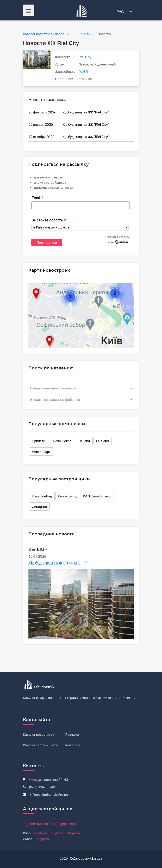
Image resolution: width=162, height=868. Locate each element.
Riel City (85, 57)
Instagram (72, 833)
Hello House (62, 441)
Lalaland (102, 441)
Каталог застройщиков (41, 745)
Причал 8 (39, 441)
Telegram (56, 833)
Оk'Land (84, 441)
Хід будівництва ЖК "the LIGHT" (58, 563)
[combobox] (81, 388)
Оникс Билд (67, 496)
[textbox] (81, 388)
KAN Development (97, 496)
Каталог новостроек (38, 734)
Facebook (40, 833)
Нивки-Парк (41, 452)
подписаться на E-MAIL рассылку (50, 824)
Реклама (72, 734)
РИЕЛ (83, 71)
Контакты (73, 745)
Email (38, 198)
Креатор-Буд (42, 496)
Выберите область (49, 220)
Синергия (39, 507)
